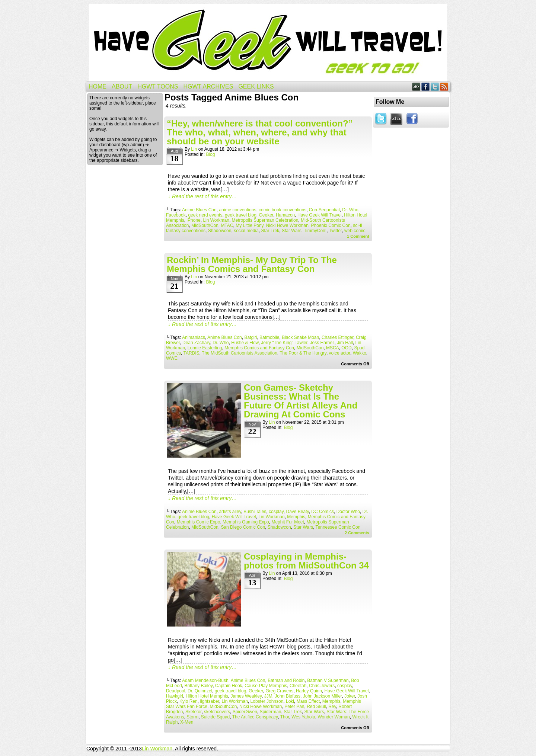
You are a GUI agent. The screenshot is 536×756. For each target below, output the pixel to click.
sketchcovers (217, 712)
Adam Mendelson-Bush (205, 680)
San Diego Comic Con (243, 527)
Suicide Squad (215, 717)
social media (246, 231)
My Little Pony (249, 225)
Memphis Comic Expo (199, 522)
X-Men (187, 722)
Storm (192, 717)
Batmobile (269, 337)
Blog (210, 154)
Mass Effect (308, 701)
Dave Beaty (297, 512)
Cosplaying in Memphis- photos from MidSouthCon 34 (306, 561)
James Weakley (246, 696)
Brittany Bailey (198, 686)
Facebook (426, 87)
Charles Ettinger (337, 337)
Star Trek (270, 231)
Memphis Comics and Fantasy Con (259, 348)
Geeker (266, 215)
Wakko (360, 353)
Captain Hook (229, 686)
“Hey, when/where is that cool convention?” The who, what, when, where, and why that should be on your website (260, 132)
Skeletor (193, 712)
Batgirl (251, 337)
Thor (285, 717)
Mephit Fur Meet (288, 522)
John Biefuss (288, 696)
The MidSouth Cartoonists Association (240, 353)
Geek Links (256, 87)
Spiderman (271, 712)
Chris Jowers (322, 686)
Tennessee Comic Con (338, 527)
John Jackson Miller (323, 696)
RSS (444, 87)
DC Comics (323, 512)
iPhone (193, 220)
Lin (194, 149)
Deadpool (176, 691)
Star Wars (292, 231)
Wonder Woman (334, 717)
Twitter (435, 87)
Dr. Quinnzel (200, 691)
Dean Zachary (196, 343)
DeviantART (416, 87)
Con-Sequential (324, 210)
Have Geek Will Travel (268, 43)
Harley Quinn (309, 691)
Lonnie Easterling (205, 348)
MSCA (333, 348)
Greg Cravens (280, 691)
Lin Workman (216, 220)
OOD (346, 348)
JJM (268, 696)
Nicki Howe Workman (287, 225)
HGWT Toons (158, 87)
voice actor (340, 353)
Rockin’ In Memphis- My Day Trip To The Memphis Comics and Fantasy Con (252, 264)
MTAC (227, 225)
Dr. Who (350, 210)
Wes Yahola (303, 717)
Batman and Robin (286, 680)
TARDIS (191, 353)
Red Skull (316, 707)
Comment (358, 236)
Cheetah (298, 686)
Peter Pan (294, 707)
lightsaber (209, 701)
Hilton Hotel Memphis (207, 696)
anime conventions (237, 210)
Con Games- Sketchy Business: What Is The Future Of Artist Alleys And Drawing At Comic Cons (301, 401)
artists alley (230, 512)
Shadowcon (220, 231)
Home (98, 87)
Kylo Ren (189, 701)
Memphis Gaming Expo (246, 522)
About (122, 87)
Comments (357, 533)
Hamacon (285, 215)
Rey (332, 707)
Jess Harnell (322, 343)
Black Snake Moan (300, 337)
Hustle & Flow (245, 343)
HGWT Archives (208, 87)
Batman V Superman (328, 680)
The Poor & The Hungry (303, 353)
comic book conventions (283, 210)
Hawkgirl (175, 696)
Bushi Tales (255, 512)
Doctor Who (348, 512)
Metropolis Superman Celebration (265, 220)
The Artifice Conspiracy (255, 717)
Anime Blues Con (199, 210)
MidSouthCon (205, 225)
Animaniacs (194, 337)
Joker (350, 696)
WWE (172, 358)
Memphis (296, 517)
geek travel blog (241, 215)
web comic (355, 231)
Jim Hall (345, 343)
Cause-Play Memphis (266, 686)
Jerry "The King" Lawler (284, 343)
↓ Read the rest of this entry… (202, 196)
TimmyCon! (315, 231)
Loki (290, 701)
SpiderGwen (245, 712)
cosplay (276, 512)
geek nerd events (205, 215)
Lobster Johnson (267, 701)
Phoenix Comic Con (331, 225)
